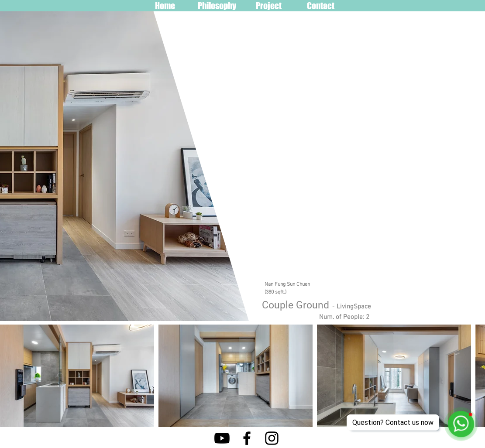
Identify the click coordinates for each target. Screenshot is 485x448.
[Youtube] (222, 438)
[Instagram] (272, 438)
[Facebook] (247, 438)
